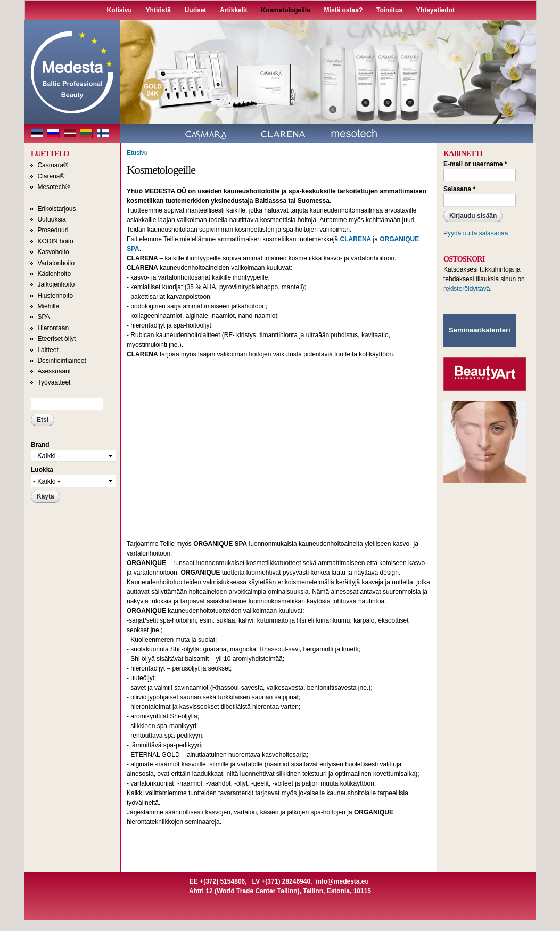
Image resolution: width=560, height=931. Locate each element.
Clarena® (51, 176)
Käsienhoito (54, 274)
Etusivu (137, 153)
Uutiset (196, 10)
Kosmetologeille (286, 10)
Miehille (48, 306)
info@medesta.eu (342, 881)
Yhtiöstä (158, 10)
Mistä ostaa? (344, 10)
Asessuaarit (54, 371)
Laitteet (48, 350)
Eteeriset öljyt (56, 339)
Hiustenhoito (55, 296)
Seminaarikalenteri (480, 330)
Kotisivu (120, 10)
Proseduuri (53, 230)
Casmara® (53, 165)
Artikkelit (233, 10)
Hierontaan (53, 328)
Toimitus (389, 10)
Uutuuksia (51, 219)
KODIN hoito (55, 241)
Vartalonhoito (56, 263)
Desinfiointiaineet (61, 361)
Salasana (459, 189)
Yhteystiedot (435, 10)
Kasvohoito (53, 252)
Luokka (42, 470)
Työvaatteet (54, 382)
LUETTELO (50, 154)
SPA (43, 317)
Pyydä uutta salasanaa (476, 233)
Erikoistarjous (56, 209)
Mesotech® (53, 187)
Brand (40, 445)
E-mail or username (475, 164)
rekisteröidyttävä (467, 289)
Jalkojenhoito (56, 284)
